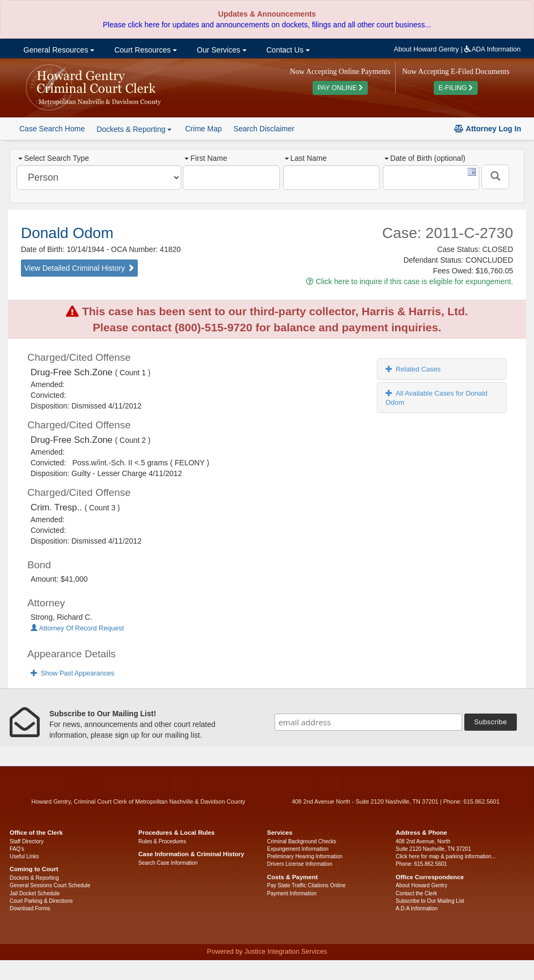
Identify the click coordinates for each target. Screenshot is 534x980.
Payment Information (292, 893)
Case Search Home (52, 129)
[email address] (368, 722)
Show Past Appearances (72, 673)
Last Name (306, 158)
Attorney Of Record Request (77, 628)
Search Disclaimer (264, 129)
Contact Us (287, 50)
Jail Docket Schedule (35, 893)
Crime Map (203, 129)
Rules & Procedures (162, 841)
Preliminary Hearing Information (305, 856)
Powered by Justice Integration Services (267, 952)
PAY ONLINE (340, 88)
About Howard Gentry (427, 49)
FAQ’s (17, 849)
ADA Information (492, 49)
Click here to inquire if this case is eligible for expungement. (410, 281)
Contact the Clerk (416, 893)
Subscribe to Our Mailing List (430, 901)
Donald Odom (67, 233)
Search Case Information (168, 863)
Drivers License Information (300, 864)
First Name (206, 158)
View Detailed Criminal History (79, 268)
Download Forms (30, 908)
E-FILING (456, 88)
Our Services (221, 50)
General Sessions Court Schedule (50, 885)
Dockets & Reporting (34, 878)
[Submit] (495, 177)
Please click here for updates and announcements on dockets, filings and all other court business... (267, 25)
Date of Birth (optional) (425, 158)
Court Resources (144, 50)
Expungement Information (298, 849)
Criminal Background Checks (302, 841)
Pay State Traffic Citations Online (306, 885)
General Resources (58, 50)
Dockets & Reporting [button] (134, 129)
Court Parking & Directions (41, 901)
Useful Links (24, 856)
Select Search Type (54, 158)
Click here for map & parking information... (446, 856)
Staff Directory (27, 841)
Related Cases (413, 369)
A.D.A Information (417, 908)
